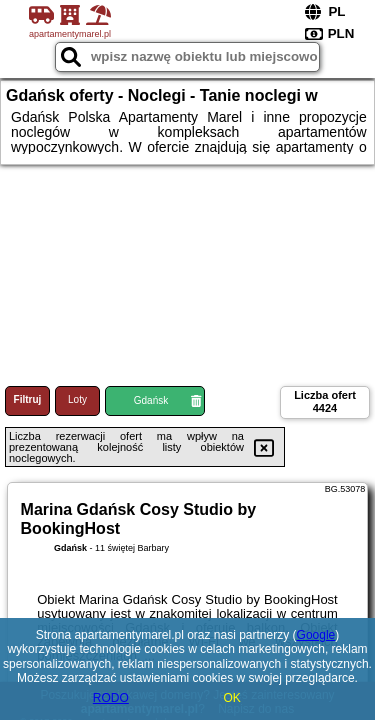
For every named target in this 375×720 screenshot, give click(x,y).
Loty (77, 399)
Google (316, 635)
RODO (111, 698)
